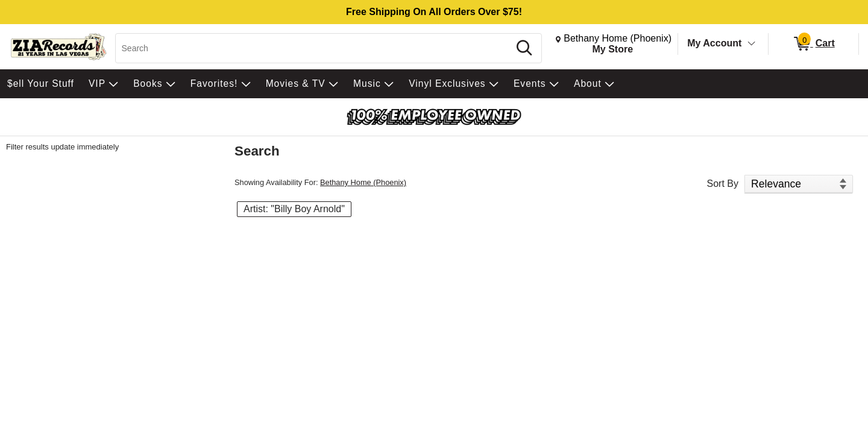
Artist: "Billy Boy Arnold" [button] (294, 209)
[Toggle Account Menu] (752, 44)
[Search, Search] (314, 48)
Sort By (723, 184)
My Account (714, 43)
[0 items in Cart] (813, 44)
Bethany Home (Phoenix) (363, 182)
